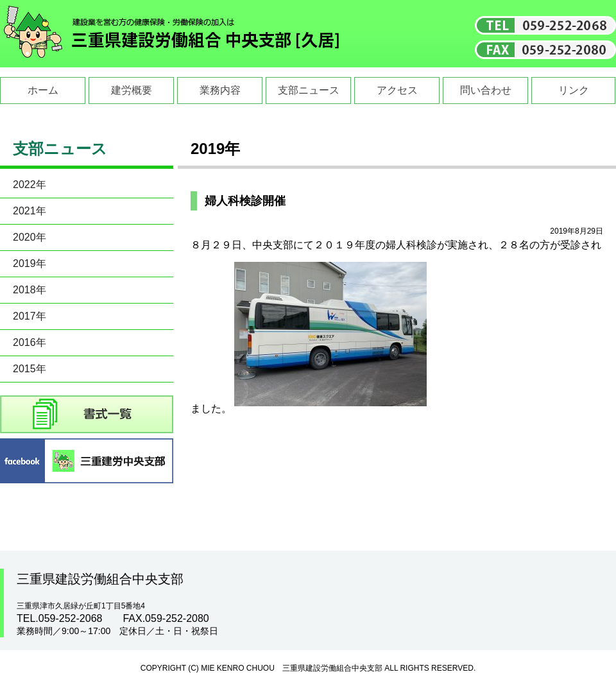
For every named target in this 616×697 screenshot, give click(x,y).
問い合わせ (486, 90)
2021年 (30, 211)
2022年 (30, 185)
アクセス (397, 90)
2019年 (30, 263)
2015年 (30, 369)
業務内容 (220, 90)
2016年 (30, 342)
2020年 (30, 237)
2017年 (30, 316)
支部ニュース (309, 90)
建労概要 (132, 90)
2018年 (30, 290)
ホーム (43, 90)
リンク (574, 90)
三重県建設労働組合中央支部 (172, 34)
